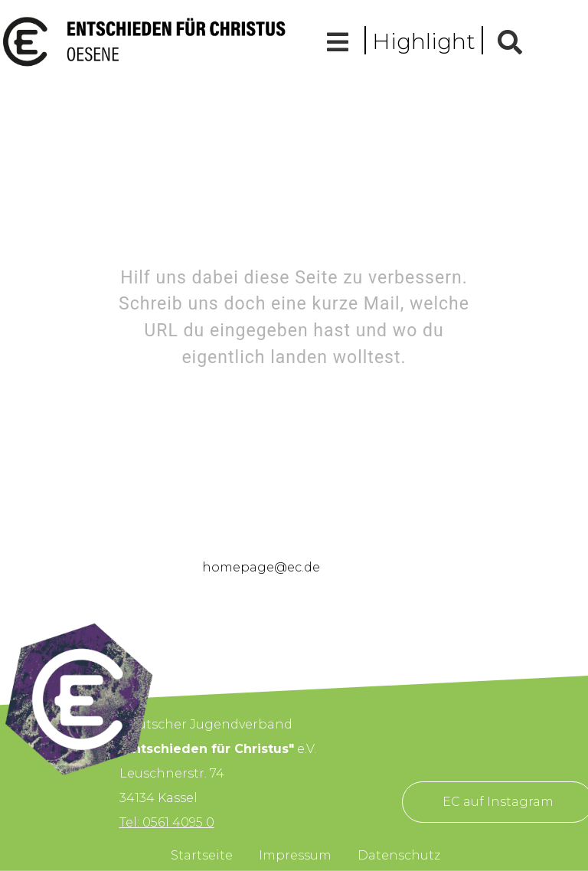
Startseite (202, 855)
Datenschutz (399, 855)
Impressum (295, 855)
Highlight (424, 41)
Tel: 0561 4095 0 (167, 822)
